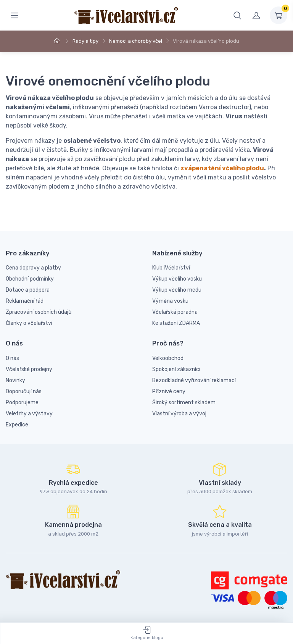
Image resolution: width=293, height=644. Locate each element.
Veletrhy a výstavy (29, 414)
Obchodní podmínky (30, 279)
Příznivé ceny (169, 391)
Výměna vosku (170, 301)
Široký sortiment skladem (184, 403)
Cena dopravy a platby (33, 268)
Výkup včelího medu (177, 290)
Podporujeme (22, 403)
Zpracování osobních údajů (39, 312)
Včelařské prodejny (29, 369)
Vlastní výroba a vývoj (179, 414)
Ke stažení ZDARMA (176, 323)
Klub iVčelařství (171, 268)
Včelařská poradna (175, 312)
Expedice (17, 425)
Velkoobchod (168, 358)
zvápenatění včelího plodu (222, 168)
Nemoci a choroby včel (136, 41)
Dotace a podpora (28, 290)
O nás (12, 358)
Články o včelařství (29, 323)
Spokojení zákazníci (176, 369)
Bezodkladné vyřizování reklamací (194, 380)
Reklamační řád (25, 301)
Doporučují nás (24, 391)
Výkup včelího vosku (177, 279)
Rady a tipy (85, 41)
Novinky (15, 380)
